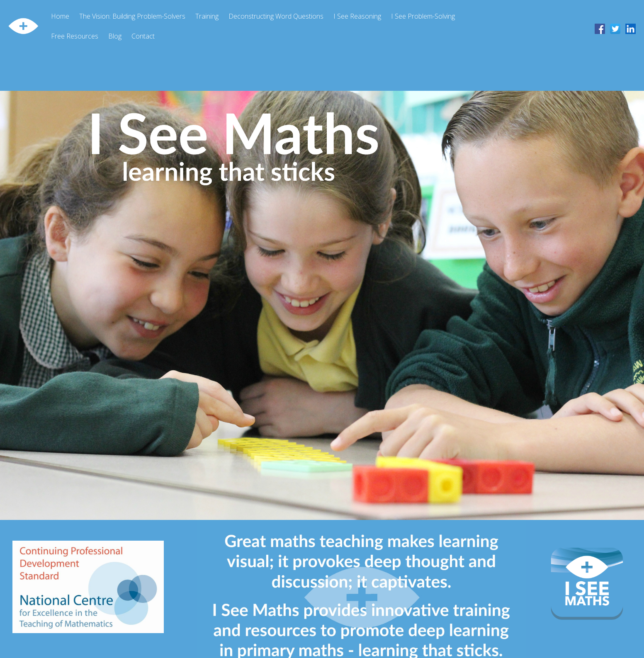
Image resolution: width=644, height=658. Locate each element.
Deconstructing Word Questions (276, 16)
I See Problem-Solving (423, 16)
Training (207, 16)
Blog (115, 36)
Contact (143, 36)
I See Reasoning (357, 16)
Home (60, 16)
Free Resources (75, 36)
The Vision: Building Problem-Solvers (132, 16)
